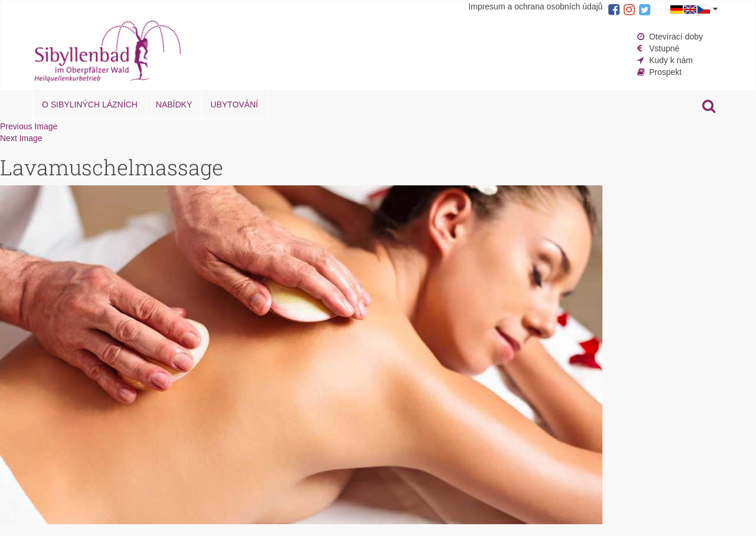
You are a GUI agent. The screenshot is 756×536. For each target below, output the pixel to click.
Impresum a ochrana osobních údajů (535, 6)
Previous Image (29, 126)
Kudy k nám (671, 60)
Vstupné (664, 48)
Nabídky (174, 104)
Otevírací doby (676, 37)
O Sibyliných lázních (90, 104)
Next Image (21, 138)
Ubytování (234, 104)
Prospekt (665, 72)
